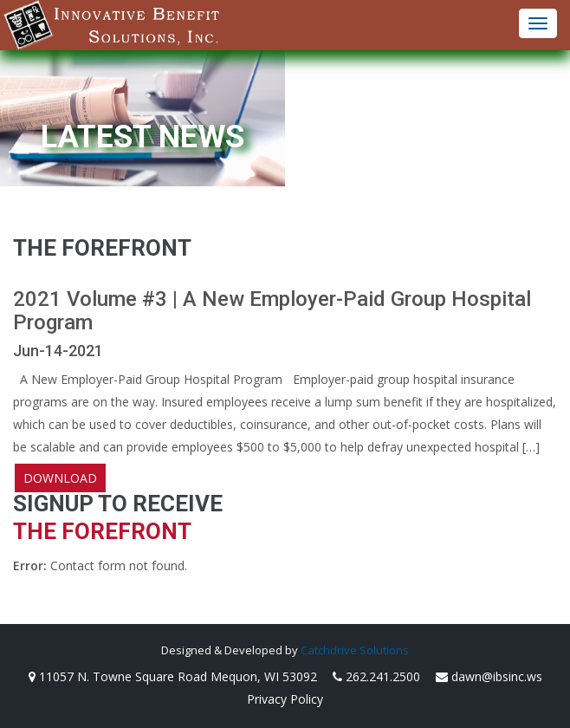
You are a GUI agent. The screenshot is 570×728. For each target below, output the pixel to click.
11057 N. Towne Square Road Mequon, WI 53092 (173, 676)
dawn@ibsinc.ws (489, 676)
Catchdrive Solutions (355, 650)
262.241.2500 (376, 676)
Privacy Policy (285, 699)
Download (60, 478)
